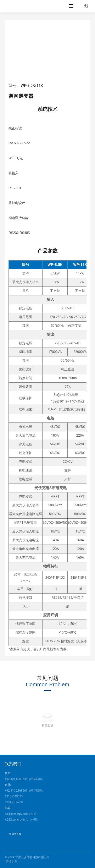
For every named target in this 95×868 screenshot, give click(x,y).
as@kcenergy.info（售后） (22, 814)
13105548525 (14, 796)
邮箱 (8, 808)
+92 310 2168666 (16, 791)
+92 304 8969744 (16, 779)
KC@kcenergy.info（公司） (22, 820)
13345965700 (14, 802)
